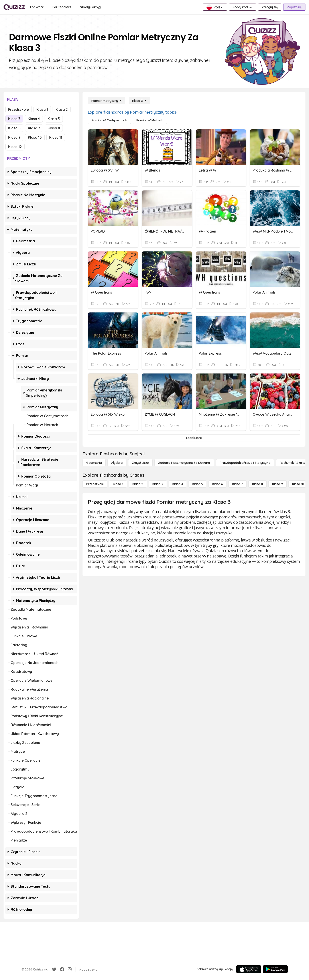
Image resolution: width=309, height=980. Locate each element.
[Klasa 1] (118, 484)
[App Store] (249, 969)
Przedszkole (19, 109)
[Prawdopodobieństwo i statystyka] (245, 463)
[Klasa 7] (238, 484)
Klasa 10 (35, 137)
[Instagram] (70, 969)
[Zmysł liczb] (140, 463)
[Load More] (194, 438)
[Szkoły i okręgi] (91, 7)
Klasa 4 (34, 119)
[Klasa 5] (198, 484)
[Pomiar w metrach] (150, 120)
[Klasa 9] (278, 484)
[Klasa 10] (298, 484)
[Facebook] (62, 969)
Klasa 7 (34, 128)
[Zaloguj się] (270, 7)
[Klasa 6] (218, 484)
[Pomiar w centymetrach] (109, 120)
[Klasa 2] (138, 484)
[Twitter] (54, 969)
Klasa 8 (54, 128)
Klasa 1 (42, 109)
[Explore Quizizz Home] (14, 7)
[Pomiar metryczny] (106, 101)
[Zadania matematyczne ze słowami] (184, 463)
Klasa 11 (56, 137)
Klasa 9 (14, 137)
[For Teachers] (62, 7)
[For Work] (37, 7)
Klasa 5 (54, 119)
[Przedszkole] (95, 484)
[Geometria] (94, 463)
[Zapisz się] (294, 7)
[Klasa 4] (178, 484)
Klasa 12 (15, 147)
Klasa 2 (62, 109)
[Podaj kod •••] (243, 7)
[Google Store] (275, 969)
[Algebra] (117, 463)
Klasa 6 (14, 128)
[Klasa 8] (258, 484)
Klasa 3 (14, 119)
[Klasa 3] (139, 101)
